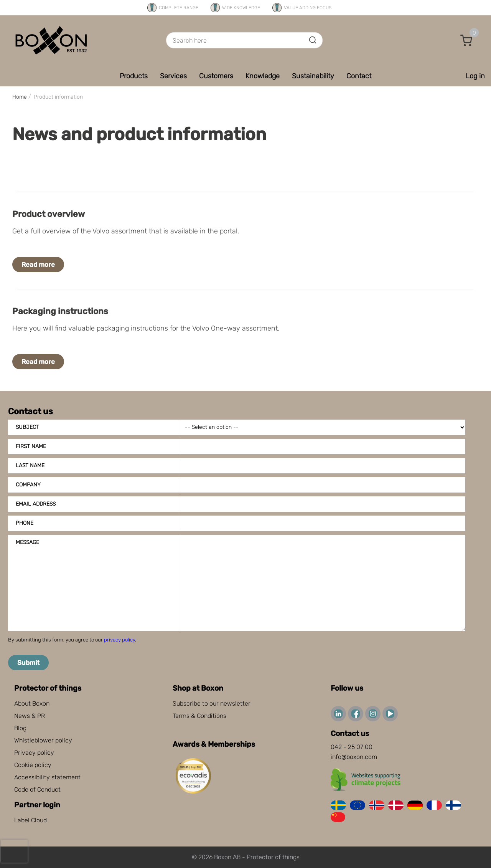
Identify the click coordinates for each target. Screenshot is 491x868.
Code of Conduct (37, 789)
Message (27, 542)
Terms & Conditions (199, 716)
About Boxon (32, 703)
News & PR (30, 716)
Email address (36, 504)
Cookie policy (33, 765)
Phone (25, 523)
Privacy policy (34, 753)
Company (28, 485)
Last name (30, 465)
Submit (28, 663)
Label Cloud (30, 820)
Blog (20, 728)
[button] (466, 40)
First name (31, 446)
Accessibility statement (47, 777)
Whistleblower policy (43, 740)
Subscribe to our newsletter (212, 703)
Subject (27, 427)
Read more (38, 265)
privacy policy (119, 640)
